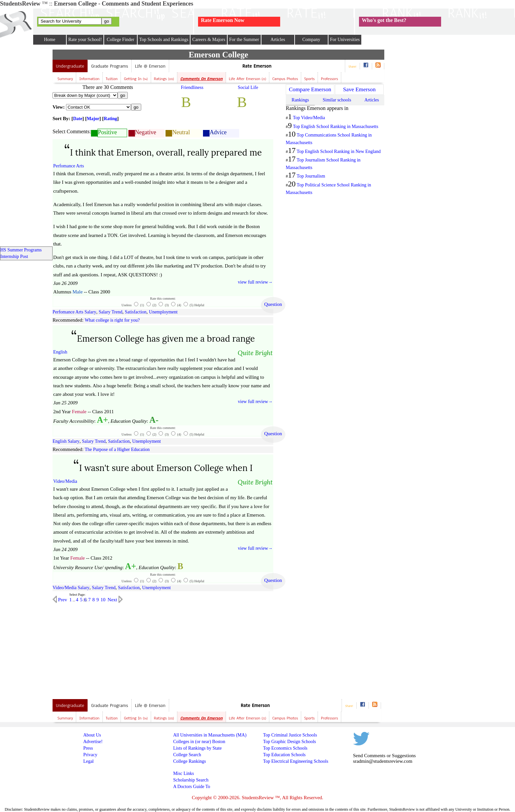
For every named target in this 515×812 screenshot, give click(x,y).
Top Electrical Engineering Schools (296, 761)
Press (88, 748)
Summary (65, 79)
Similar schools (337, 100)
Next (113, 600)
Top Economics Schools (285, 748)
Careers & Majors (209, 40)
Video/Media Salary (71, 588)
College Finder (121, 40)
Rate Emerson (257, 66)
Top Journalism (311, 176)
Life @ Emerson (150, 66)
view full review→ (255, 282)
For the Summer (244, 40)
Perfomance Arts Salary (74, 312)
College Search (187, 755)
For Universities (345, 40)
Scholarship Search (191, 780)
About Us (92, 735)
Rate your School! (85, 40)
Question (273, 304)
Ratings (164, 79)
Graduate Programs (110, 66)
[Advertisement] (108, 649)
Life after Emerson (247, 79)
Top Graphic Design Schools (290, 742)
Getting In (136, 79)
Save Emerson (359, 89)
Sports (309, 79)
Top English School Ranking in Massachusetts (336, 127)
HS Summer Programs (21, 250)
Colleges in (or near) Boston (199, 742)
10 (103, 600)
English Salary (66, 441)
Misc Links (183, 773)
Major (93, 119)
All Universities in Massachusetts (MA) (210, 735)
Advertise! (93, 742)
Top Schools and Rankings (164, 40)
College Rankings (190, 761)
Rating (110, 119)
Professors (329, 79)
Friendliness (192, 87)
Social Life (248, 87)
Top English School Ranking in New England (339, 151)
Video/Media (65, 481)
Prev (62, 600)
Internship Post (14, 256)
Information (89, 79)
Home (50, 40)
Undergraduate (70, 66)
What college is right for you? (112, 320)
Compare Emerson (310, 89)
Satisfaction (136, 312)
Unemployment (163, 312)
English (60, 352)
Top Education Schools (284, 755)
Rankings (300, 100)
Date (78, 119)
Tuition (112, 79)
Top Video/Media (309, 118)
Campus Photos (285, 79)
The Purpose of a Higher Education (117, 449)
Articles (278, 40)
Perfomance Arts (69, 166)
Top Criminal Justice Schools (290, 735)
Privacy (90, 755)
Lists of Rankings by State (197, 748)
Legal (88, 761)
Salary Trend (110, 312)
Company (311, 40)
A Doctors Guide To (192, 787)
